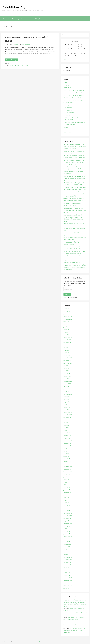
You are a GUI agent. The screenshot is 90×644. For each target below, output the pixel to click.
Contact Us (66, 130)
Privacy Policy (39, 19)
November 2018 (68, 467)
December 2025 (68, 317)
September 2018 (68, 472)
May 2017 (66, 500)
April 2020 (66, 430)
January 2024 (67, 355)
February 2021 (67, 407)
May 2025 (66, 332)
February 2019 (67, 461)
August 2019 (67, 448)
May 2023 (66, 371)
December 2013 (68, 536)
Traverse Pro (69, 107)
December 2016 (68, 513)
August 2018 (67, 474)
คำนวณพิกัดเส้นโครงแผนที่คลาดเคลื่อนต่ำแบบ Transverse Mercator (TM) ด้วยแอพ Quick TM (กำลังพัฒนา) (75, 267)
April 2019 (66, 456)
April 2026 (66, 309)
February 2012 (67, 539)
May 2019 (66, 454)
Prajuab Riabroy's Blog (14, 7)
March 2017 (67, 505)
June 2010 (66, 568)
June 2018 (66, 480)
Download (30, 19)
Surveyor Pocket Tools (71, 105)
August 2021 (67, 402)
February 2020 (67, 436)
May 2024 (66, 350)
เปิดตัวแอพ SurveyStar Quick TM (72, 263)
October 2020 (67, 417)
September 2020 (68, 420)
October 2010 (67, 562)
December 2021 (68, 394)
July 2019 (66, 451)
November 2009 (68, 580)
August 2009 (67, 588)
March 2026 (67, 311)
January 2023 (67, 379)
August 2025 (67, 324)
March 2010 (67, 573)
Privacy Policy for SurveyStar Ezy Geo (73, 93)
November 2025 (68, 319)
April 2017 (66, 503)
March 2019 (67, 459)
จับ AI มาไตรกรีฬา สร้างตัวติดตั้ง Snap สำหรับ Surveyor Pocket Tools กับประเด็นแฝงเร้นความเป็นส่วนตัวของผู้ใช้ (75, 194)
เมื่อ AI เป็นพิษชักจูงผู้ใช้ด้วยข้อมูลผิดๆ (73, 203)
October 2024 (67, 342)
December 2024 (68, 337)
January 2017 (67, 511)
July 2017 (66, 495)
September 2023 (68, 363)
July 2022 (66, 389)
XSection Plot (69, 110)
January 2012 (67, 542)
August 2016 (67, 521)
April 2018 (66, 485)
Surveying (12, 64)
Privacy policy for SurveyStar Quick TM (74, 95)
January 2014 (67, 534)
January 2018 (67, 490)
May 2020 (66, 428)
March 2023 (67, 373)
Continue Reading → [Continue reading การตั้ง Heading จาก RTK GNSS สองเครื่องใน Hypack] (12, 60)
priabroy (16, 45)
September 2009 (68, 586)
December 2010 (68, 557)
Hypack (22, 65)
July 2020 (66, 423)
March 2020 (67, 433)
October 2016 (67, 518)
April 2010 (66, 570)
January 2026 (67, 314)
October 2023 (67, 361)
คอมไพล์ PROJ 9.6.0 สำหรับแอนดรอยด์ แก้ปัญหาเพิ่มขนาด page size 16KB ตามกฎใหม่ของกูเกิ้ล (75, 210)
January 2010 (67, 575)
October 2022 (67, 384)
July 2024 (66, 348)
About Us (11, 19)
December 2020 (68, 412)
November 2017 (68, 492)
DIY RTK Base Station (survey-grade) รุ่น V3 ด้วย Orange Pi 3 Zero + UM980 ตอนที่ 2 (75, 624)
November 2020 (68, 415)
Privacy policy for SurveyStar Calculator (74, 90)
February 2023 (67, 376)
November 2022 (68, 381)
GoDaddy (38, 641)
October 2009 (67, 583)
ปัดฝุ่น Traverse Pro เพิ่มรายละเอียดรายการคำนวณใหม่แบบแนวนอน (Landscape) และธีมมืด (75, 178)
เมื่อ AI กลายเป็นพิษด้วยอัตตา (71, 206)
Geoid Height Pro (70, 113)
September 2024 (68, 345)
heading (19, 65)
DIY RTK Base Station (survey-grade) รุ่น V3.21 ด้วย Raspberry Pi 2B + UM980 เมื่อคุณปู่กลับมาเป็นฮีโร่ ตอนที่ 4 (75, 146)
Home (4, 19)
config (12, 65)
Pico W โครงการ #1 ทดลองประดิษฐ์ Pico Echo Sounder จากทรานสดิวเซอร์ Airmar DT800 (74, 258)
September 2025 (68, 322)
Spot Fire (68, 115)
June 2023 (66, 368)
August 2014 (67, 529)
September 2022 (68, 386)
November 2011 (68, 544)
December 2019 (68, 441)
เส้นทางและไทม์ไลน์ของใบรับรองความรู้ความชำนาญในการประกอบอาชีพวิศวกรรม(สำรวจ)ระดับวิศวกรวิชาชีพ (75, 167)
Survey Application (20, 19)
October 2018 (67, 469)
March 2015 (67, 526)
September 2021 (68, 399)
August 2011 (67, 549)
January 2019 (67, 464)
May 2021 (66, 404)
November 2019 (68, 443)
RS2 (27, 65)
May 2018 (66, 482)
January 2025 (67, 335)
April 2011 (66, 552)
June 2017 (66, 498)
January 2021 (67, 410)
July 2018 (66, 477)
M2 (25, 65)
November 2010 (68, 560)
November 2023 (68, 358)
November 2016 (68, 516)
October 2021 (67, 397)
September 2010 (68, 565)
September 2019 (68, 446)
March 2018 (67, 487)
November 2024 (68, 340)
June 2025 (66, 329)
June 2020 (66, 425)
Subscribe (67, 294)
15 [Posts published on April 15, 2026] (72, 51)
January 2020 (67, 438)
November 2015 (68, 523)
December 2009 (68, 578)
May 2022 (66, 392)
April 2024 (66, 353)
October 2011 (67, 547)
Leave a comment (26, 45)
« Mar (65, 59)
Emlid (15, 65)
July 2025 (66, 327)
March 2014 (67, 531)
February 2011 (67, 555)
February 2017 (67, 508)
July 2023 (66, 366)
